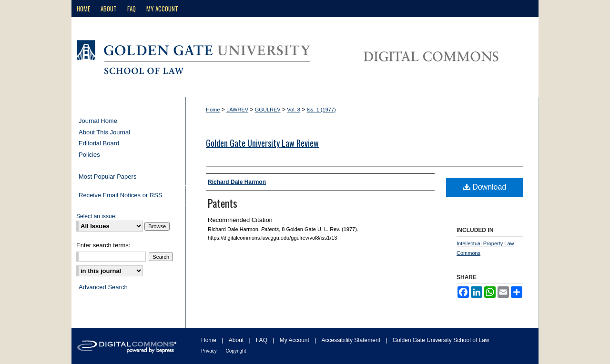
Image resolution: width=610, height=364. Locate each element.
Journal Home (98, 121)
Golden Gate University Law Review (262, 143)
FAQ (262, 340)
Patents (223, 203)
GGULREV (268, 110)
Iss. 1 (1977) (321, 110)
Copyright (236, 351)
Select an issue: (97, 216)
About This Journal (104, 132)
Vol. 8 (294, 110)
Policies (89, 155)
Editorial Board (99, 143)
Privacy (210, 351)
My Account (295, 340)
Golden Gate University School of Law (441, 340)
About (237, 340)
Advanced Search (103, 287)
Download (485, 187)
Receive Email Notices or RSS (121, 195)
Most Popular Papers (107, 177)
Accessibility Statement (352, 340)
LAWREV (237, 110)
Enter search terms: (103, 245)
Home (213, 110)
